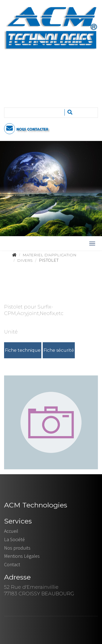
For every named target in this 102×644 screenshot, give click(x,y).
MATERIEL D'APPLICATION (50, 255)
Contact (12, 564)
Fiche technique (23, 351)
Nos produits (17, 548)
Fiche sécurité (59, 351)
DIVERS (25, 260)
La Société (14, 539)
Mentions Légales (22, 556)
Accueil (11, 531)
